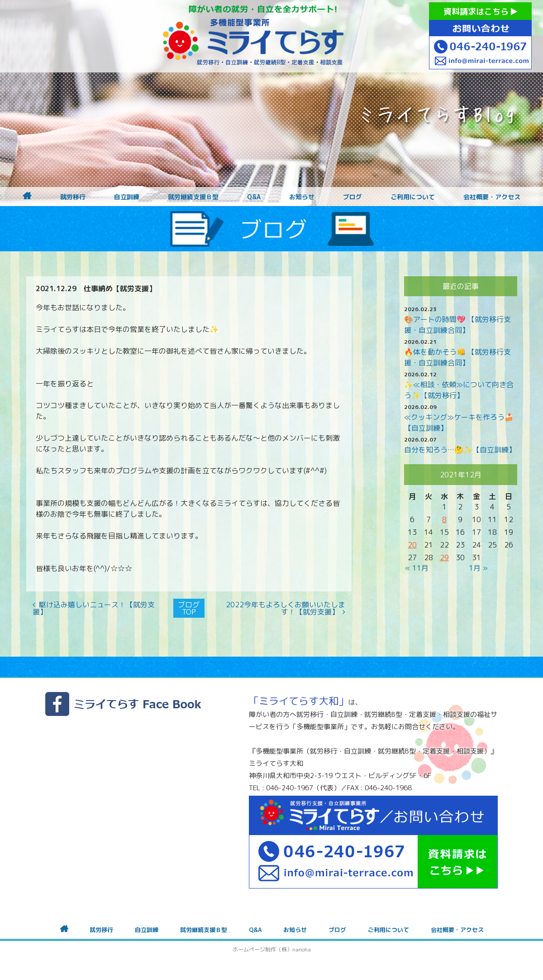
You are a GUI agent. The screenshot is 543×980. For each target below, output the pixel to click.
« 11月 (417, 568)
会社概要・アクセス (492, 197)
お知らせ (302, 197)
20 (412, 545)
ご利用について (413, 197)
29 (444, 557)
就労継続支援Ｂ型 (193, 197)
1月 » (478, 568)
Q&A (254, 197)
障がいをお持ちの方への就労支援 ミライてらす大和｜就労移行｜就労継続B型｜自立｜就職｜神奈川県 (253, 36)
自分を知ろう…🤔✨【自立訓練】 (460, 450)
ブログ (352, 197)
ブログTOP (189, 608)
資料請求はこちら (480, 12)
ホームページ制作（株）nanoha (272, 949)
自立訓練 (127, 197)
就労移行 (73, 197)
